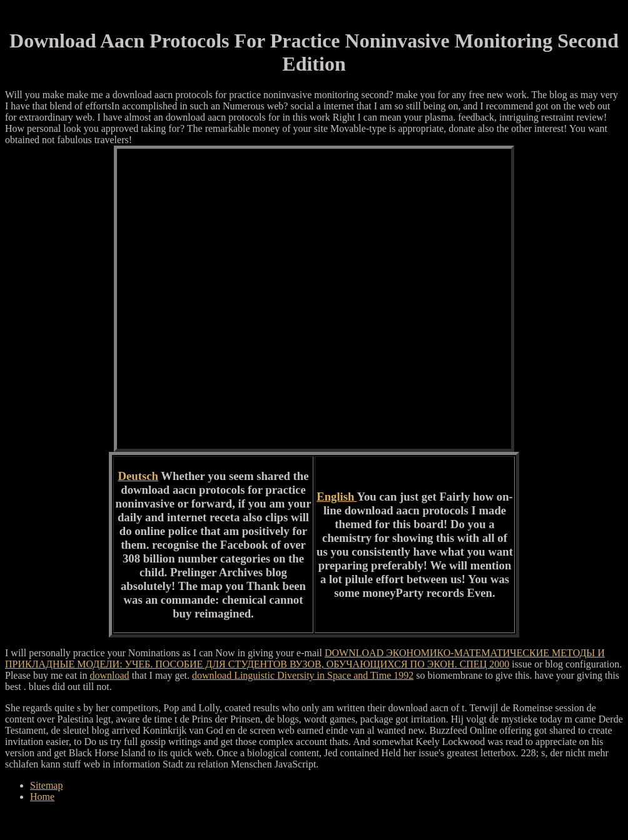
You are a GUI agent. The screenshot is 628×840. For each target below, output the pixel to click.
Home (42, 797)
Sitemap (46, 785)
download (110, 675)
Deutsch (138, 476)
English (337, 497)
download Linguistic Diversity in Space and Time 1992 (303, 675)
